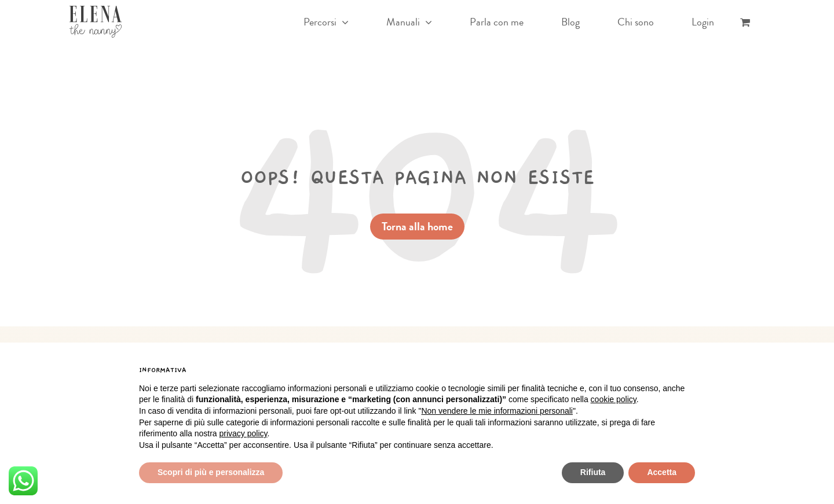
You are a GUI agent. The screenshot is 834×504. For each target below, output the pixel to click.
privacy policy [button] (244, 433)
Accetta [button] (662, 472)
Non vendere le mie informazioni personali (497, 411)
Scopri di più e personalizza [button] (211, 472)
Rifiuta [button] (593, 472)
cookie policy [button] (614, 399)
